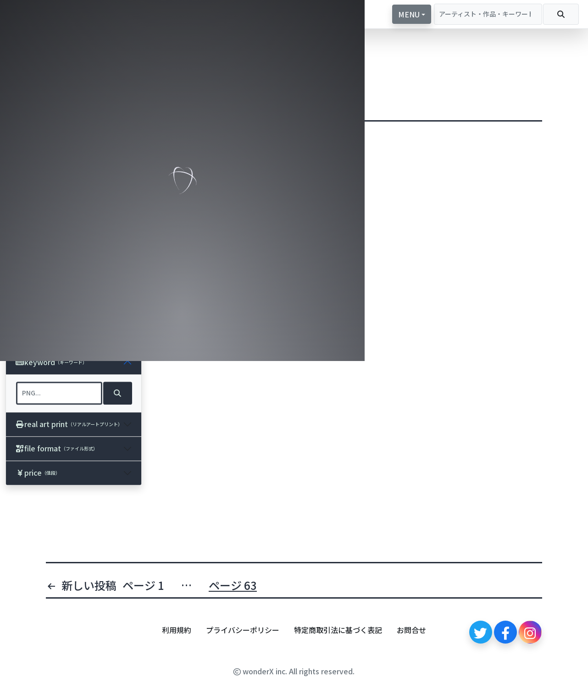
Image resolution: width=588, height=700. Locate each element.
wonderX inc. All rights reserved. (294, 671)
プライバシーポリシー (243, 630)
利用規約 (177, 630)
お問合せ (411, 630)
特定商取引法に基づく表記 (338, 630)
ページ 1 (143, 585)
